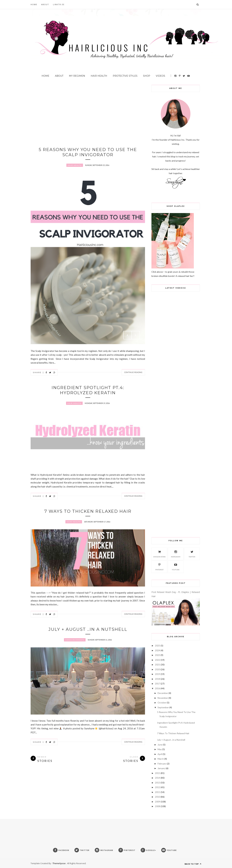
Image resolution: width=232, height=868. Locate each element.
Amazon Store (159, 553)
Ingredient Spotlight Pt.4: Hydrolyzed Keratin (88, 390)
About (45, 4)
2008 (158, 806)
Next (135, 335)
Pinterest (159, 566)
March (161, 759)
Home (34, 4)
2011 (158, 792)
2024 (158, 650)
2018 (158, 679)
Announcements (75, 640)
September (163, 707)
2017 (158, 684)
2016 (158, 688)
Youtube (176, 566)
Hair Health (99, 76)
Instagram (176, 553)
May (160, 749)
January (161, 768)
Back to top (193, 864)
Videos (160, 76)
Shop (147, 76)
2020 (158, 669)
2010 (158, 797)
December (163, 693)
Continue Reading (133, 372)
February (162, 764)
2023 (158, 655)
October (162, 703)
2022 (158, 660)
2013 (158, 783)
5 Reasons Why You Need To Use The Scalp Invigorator (88, 152)
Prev (127, 335)
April (160, 754)
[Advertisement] (88, 107)
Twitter (192, 553)
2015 (158, 773)
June (160, 745)
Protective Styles (125, 76)
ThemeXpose (59, 863)
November (163, 698)
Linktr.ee (59, 4)
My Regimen (77, 76)
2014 (158, 778)
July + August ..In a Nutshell (88, 629)
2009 (158, 802)
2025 (158, 646)
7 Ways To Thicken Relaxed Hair (88, 511)
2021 (158, 665)
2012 (158, 787)
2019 (158, 674)
